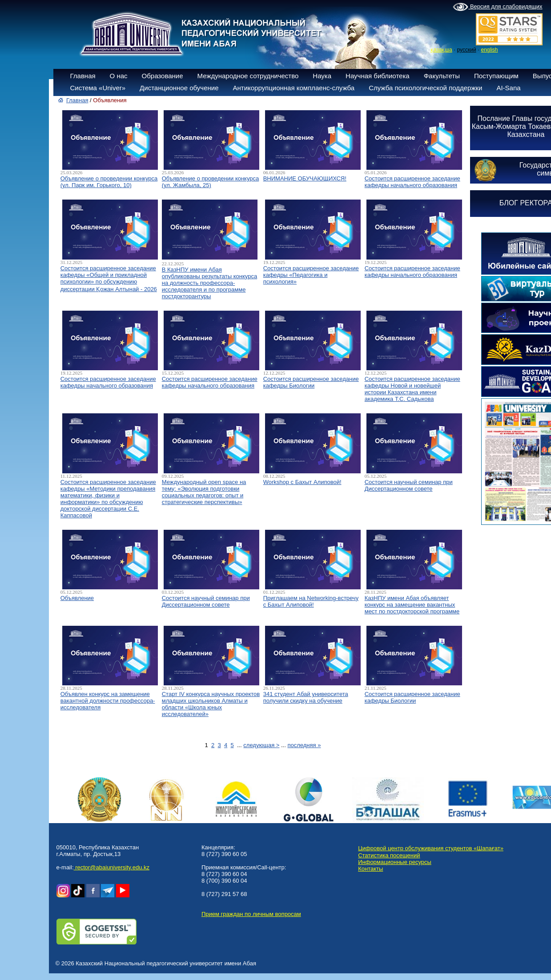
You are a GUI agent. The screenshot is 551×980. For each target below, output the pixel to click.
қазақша (441, 50)
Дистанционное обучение (179, 88)
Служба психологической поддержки (425, 88)
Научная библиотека (378, 76)
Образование (163, 76)
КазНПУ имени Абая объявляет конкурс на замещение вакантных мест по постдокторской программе (412, 605)
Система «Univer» (98, 88)
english (489, 50)
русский (467, 50)
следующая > (261, 745)
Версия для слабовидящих (497, 7)
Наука (322, 76)
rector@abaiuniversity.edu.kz (112, 867)
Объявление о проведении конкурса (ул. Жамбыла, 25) (211, 182)
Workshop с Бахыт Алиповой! (302, 482)
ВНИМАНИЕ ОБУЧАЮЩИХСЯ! (305, 178)
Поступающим (496, 76)
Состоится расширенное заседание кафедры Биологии (311, 382)
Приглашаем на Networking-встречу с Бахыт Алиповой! (311, 601)
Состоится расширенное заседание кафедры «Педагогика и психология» (311, 275)
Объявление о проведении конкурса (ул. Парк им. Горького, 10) (109, 182)
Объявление (77, 598)
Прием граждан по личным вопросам (251, 914)
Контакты (370, 869)
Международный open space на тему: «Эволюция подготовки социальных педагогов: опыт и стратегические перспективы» (204, 492)
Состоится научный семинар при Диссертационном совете (409, 485)
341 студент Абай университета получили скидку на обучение (306, 697)
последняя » (304, 745)
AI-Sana (508, 88)
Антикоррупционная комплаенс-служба (294, 88)
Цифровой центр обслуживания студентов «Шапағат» (431, 848)
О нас (119, 76)
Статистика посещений (389, 855)
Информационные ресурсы (395, 862)
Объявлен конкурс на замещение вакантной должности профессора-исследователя (108, 701)
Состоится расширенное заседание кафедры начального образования (412, 182)
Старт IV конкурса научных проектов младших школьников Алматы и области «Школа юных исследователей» (211, 704)
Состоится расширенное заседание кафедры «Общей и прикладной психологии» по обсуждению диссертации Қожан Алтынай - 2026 (109, 279)
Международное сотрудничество (248, 76)
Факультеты (442, 76)
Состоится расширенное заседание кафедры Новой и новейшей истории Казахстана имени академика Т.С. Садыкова (412, 389)
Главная (83, 76)
